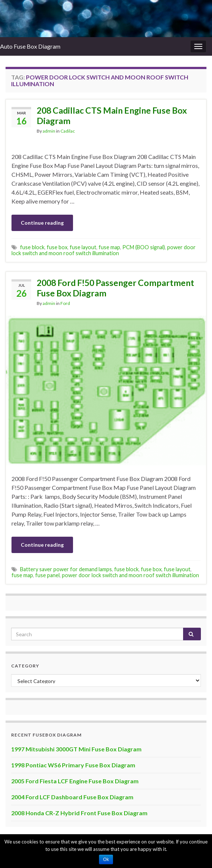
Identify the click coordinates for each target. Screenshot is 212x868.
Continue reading (42, 223)
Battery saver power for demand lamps (66, 569)
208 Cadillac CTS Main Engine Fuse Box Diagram (112, 116)
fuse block (32, 247)
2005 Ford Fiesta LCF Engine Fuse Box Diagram (75, 781)
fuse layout (83, 247)
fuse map (109, 247)
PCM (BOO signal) (144, 247)
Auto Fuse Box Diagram (30, 46)
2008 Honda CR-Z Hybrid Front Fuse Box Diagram (79, 813)
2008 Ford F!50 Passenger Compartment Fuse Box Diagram (115, 288)
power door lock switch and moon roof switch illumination (104, 250)
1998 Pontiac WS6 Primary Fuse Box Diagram (73, 765)
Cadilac (68, 131)
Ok (106, 859)
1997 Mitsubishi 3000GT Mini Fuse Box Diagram (76, 749)
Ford (65, 303)
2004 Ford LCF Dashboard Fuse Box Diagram (72, 797)
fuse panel (47, 575)
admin (49, 131)
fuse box (57, 247)
